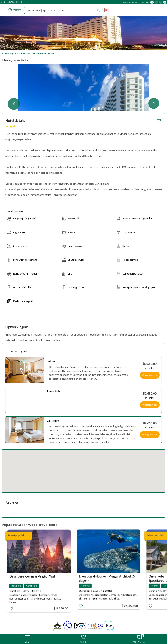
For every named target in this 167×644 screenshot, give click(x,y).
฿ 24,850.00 (130, 605)
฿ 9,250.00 (61, 608)
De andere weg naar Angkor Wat (32, 576)
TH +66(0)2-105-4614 (131, 2)
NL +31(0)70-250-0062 (12, 2)
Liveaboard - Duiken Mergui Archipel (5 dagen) (107, 577)
